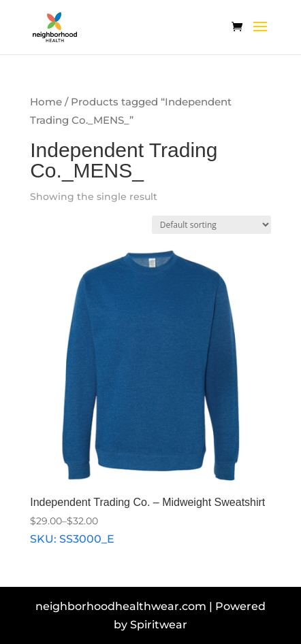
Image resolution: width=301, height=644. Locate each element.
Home (46, 102)
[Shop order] (211, 225)
